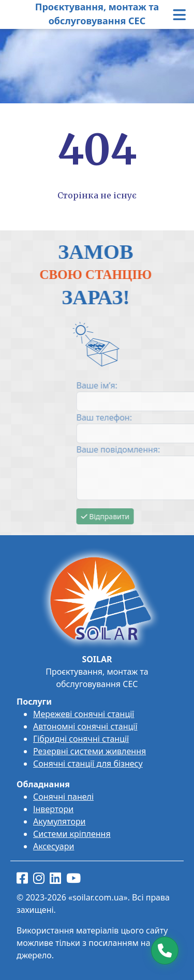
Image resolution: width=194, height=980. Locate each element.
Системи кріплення (72, 834)
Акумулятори (59, 821)
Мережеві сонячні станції (84, 714)
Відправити (142, 516)
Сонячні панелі (63, 797)
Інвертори (53, 809)
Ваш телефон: (141, 417)
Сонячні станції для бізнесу (88, 764)
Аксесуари (54, 846)
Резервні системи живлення (89, 751)
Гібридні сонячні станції (81, 739)
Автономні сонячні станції (85, 726)
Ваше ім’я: (134, 385)
